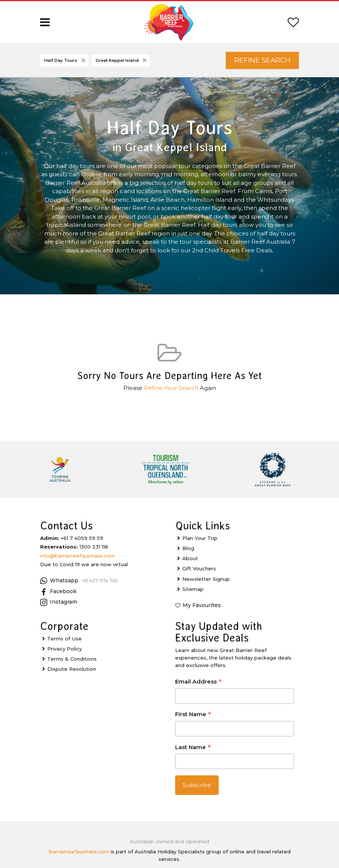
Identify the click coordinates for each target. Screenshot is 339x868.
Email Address (198, 682)
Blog (188, 548)
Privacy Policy (64, 649)
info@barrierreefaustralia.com (77, 556)
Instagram (59, 602)
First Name (193, 715)
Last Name (193, 748)
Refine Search (262, 60)
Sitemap (193, 589)
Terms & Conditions (72, 659)
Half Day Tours (65, 61)
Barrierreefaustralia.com (79, 852)
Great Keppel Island (122, 61)
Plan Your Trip (200, 538)
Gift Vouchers (199, 568)
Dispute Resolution (72, 669)
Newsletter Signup (206, 579)
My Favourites (202, 605)
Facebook (58, 592)
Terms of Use (64, 639)
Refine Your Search (171, 388)
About (190, 558)
